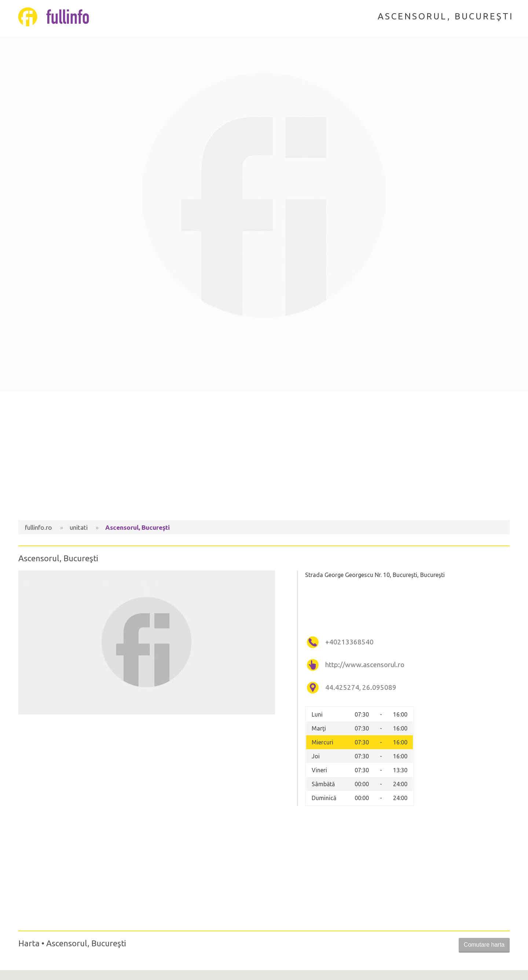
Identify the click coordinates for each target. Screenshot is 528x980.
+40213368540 (349, 642)
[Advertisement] (264, 458)
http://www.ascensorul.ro (365, 665)
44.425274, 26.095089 (361, 687)
